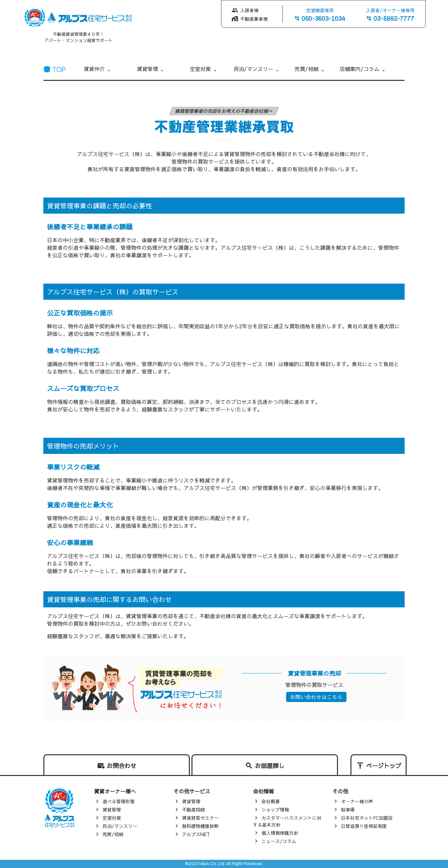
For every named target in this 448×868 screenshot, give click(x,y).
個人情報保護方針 (280, 833)
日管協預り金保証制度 (364, 826)
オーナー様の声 (357, 801)
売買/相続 (307, 69)
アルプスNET (196, 834)
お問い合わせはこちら (316, 697)
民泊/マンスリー (253, 69)
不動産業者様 (254, 19)
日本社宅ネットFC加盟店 (367, 818)
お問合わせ (122, 766)
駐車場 (348, 809)
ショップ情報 (275, 809)
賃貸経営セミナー (200, 818)
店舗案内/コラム (359, 69)
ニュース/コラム (279, 841)
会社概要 (271, 801)
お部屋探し (270, 766)
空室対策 (200, 69)
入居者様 (249, 10)
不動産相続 (193, 809)
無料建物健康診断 (200, 826)
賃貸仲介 (94, 69)
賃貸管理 (147, 69)
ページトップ (384, 766)
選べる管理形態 (119, 801)
